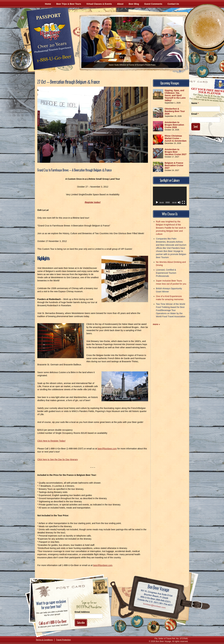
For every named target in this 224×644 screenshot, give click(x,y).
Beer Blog (134, 4)
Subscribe (81, 623)
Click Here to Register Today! (51, 441)
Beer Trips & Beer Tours (69, 4)
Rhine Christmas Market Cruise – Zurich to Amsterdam (176, 138)
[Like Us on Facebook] (194, 58)
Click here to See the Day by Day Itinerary (58, 459)
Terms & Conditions (44, 640)
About (120, 4)
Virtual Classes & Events (99, 4)
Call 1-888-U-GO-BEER (54, 59)
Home (48, 4)
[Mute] (179, 202)
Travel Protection (63, 640)
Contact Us (173, 4)
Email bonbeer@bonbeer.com (154, 606)
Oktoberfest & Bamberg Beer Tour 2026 (175, 111)
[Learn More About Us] (170, 625)
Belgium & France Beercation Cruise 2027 (174, 165)
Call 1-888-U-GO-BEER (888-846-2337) (156, 599)
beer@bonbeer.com (107, 449)
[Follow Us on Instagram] (211, 58)
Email (195, 114)
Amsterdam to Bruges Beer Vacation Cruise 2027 (176, 152)
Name (195, 103)
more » (156, 324)
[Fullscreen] (183, 202)
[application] (170, 196)
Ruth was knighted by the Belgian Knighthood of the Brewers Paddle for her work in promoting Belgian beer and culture (171, 228)
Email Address (82, 612)
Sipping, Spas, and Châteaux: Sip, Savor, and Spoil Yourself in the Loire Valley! (175, 95)
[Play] (157, 202)
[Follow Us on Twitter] (203, 72)
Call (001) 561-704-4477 (155, 602)
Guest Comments (153, 4)
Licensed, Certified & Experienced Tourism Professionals (166, 273)
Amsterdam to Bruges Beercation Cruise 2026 (174, 125)
